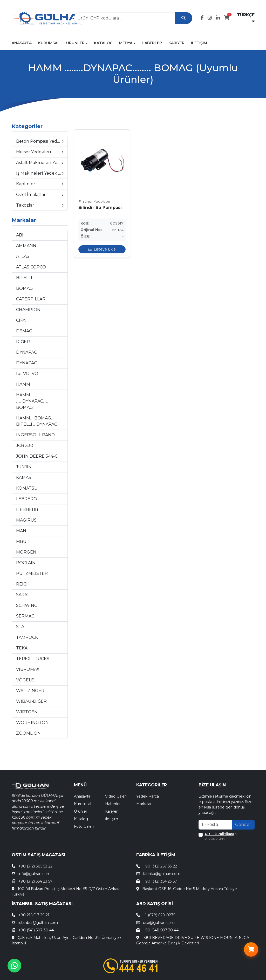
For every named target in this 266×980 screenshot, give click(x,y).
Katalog (103, 43)
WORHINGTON (32, 723)
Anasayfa (22, 43)
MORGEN (26, 552)
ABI (20, 235)
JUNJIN (24, 467)
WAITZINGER (30, 691)
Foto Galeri (84, 826)
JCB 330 (25, 446)
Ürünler (77, 43)
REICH (23, 584)
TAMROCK (27, 637)
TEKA (22, 648)
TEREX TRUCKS (33, 659)
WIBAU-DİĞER (31, 701)
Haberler (152, 43)
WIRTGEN (27, 712)
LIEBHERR (27, 509)
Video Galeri (116, 796)
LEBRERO (27, 499)
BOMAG (25, 288)
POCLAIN (26, 563)
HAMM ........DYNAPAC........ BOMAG (33, 401)
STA (20, 627)
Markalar (144, 804)
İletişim (199, 43)
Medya (127, 43)
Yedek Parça (148, 796)
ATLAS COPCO (31, 267)
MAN (21, 531)
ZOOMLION (28, 733)
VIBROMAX (28, 669)
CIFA (21, 320)
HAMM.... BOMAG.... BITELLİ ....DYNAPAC (37, 421)
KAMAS (24, 478)
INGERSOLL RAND (35, 435)
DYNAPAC (26, 352)
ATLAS (23, 256)
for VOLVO (27, 374)
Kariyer (176, 43)
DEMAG (24, 331)
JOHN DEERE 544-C (37, 456)
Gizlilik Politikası (219, 834)
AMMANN (26, 246)
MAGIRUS (26, 520)
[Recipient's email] (215, 825)
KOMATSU (27, 488)
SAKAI (22, 595)
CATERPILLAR (31, 299)
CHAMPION (28, 310)
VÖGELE (25, 680)
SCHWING (27, 605)
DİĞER (23, 342)
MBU (21, 541)
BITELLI (24, 278)
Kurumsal (49, 43)
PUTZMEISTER (32, 573)
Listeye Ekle (102, 249)
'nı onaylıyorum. (221, 836)
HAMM (23, 384)
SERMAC (25, 616)
